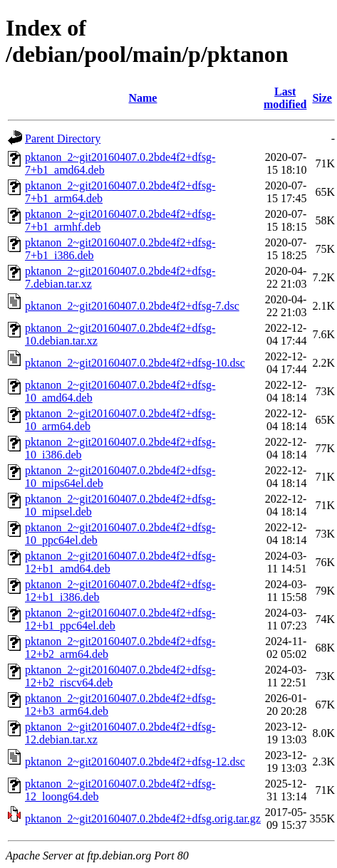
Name (142, 98)
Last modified (285, 98)
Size (322, 98)
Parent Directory (63, 138)
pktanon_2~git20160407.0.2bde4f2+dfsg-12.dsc (135, 762)
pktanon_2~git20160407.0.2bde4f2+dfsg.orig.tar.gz (143, 819)
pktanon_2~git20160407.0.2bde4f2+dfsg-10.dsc (135, 363)
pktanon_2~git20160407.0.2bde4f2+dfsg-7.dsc (132, 306)
